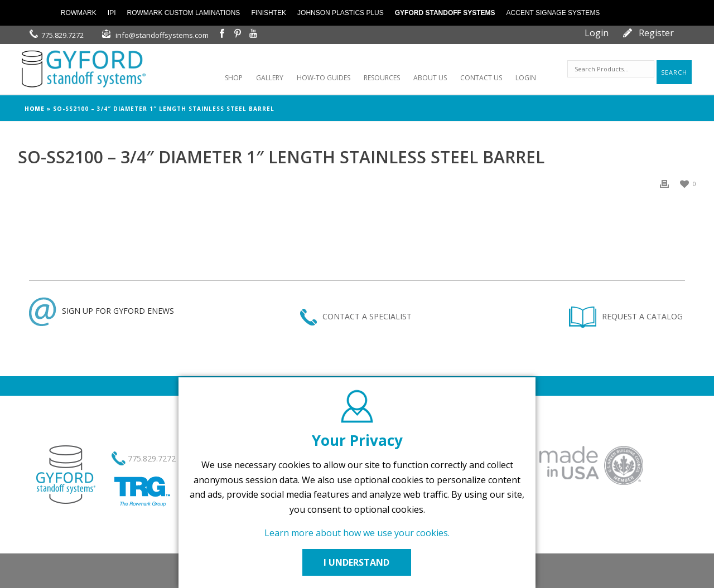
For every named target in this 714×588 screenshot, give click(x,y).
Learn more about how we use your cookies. (357, 533)
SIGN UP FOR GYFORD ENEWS (102, 311)
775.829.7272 (62, 35)
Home (35, 109)
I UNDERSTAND (357, 562)
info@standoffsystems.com (162, 35)
